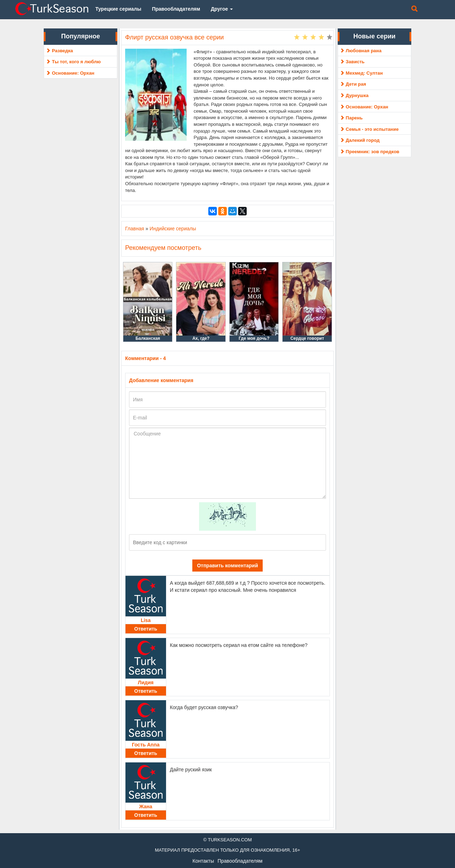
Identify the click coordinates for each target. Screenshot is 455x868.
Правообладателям (240, 861)
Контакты (203, 861)
